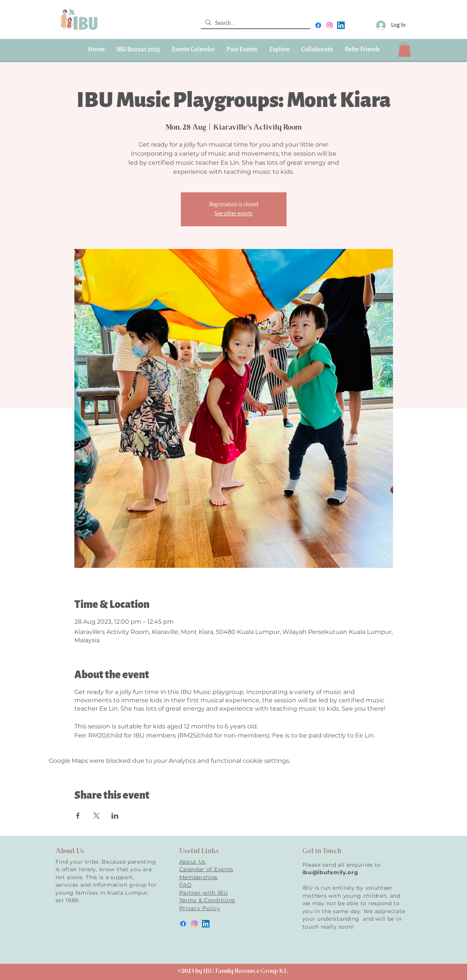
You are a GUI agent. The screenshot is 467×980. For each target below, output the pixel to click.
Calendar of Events (207, 869)
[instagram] (330, 25)
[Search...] (255, 23)
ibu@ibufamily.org (330, 872)
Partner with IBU (204, 893)
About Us (193, 862)
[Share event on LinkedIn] (115, 816)
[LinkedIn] (341, 25)
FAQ (186, 885)
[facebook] (318, 25)
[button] (242, 49)
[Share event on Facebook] (78, 816)
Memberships (199, 877)
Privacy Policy (200, 908)
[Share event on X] (96, 816)
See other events (233, 214)
